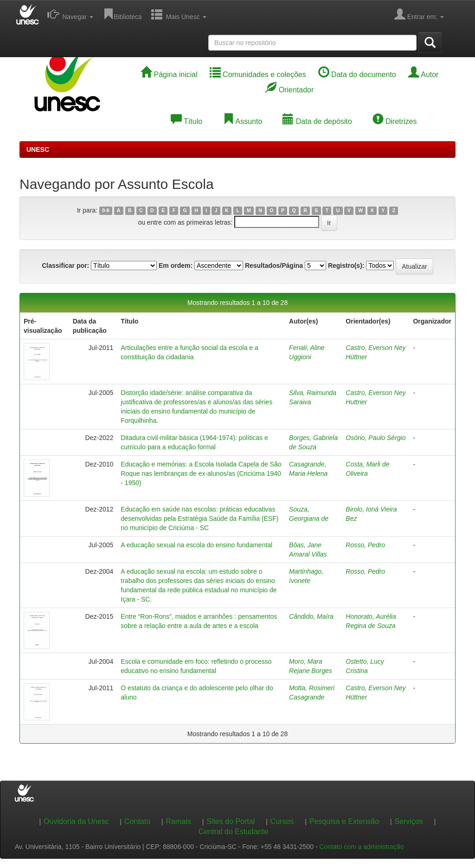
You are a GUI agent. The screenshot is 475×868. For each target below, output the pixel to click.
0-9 (106, 211)
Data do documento (357, 74)
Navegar (70, 14)
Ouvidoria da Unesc (76, 821)
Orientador (289, 90)
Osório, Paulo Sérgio (376, 438)
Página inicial (169, 74)
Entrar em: (419, 14)
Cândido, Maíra (311, 616)
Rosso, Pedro (365, 545)
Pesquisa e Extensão (344, 821)
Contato (137, 821)
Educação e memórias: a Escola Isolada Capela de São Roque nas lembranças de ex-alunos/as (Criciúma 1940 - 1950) (201, 473)
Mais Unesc (179, 14)
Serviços (409, 821)
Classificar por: (65, 266)
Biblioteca (122, 14)
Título (186, 121)
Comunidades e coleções (258, 74)
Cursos (282, 821)
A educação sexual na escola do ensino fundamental (196, 545)
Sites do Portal (231, 821)
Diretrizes (395, 121)
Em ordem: (176, 266)
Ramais (179, 821)
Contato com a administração (361, 847)
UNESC (38, 149)
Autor (424, 74)
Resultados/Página (274, 266)
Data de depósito (317, 121)
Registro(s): (346, 266)
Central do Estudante (233, 832)
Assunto (242, 121)
